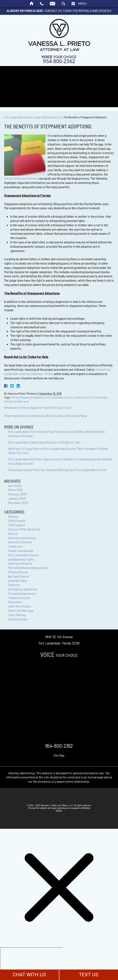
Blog (47, 117)
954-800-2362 (59, 61)
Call (42, 3)
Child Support (17, 525)
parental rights (18, 580)
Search (63, 3)
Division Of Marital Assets (24, 529)
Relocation (15, 602)
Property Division (19, 598)
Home (32, 3)
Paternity (14, 585)
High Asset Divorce (20, 563)
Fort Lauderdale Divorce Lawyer (23, 117)
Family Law (15, 546)
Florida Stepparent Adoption (27, 397)
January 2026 (17, 498)
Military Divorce (18, 572)
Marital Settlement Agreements (28, 568)
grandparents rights (21, 559)
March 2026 (16, 490)
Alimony (13, 516)
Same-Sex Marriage (21, 610)
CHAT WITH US (29, 975)
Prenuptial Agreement (22, 593)
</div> (31, 963)
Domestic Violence (20, 542)
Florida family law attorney (21, 178)
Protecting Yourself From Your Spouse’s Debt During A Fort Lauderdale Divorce (57, 470)
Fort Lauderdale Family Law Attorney (66, 397)
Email (52, 3)
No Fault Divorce (19, 576)
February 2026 (17, 494)
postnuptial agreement (23, 589)
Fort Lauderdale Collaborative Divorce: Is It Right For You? (44, 442)
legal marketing (59, 808)
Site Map (59, 755)
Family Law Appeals (21, 551)
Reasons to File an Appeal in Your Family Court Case (39, 407)
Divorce (56, 117)
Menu (82, 3)
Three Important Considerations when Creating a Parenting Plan (44, 416)
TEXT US (89, 975)
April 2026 (15, 486)
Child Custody (17, 521)
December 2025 (18, 503)
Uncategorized (18, 619)
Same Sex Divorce (20, 606)
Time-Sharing (17, 615)
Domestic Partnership (22, 538)
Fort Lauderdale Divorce (23, 555)
